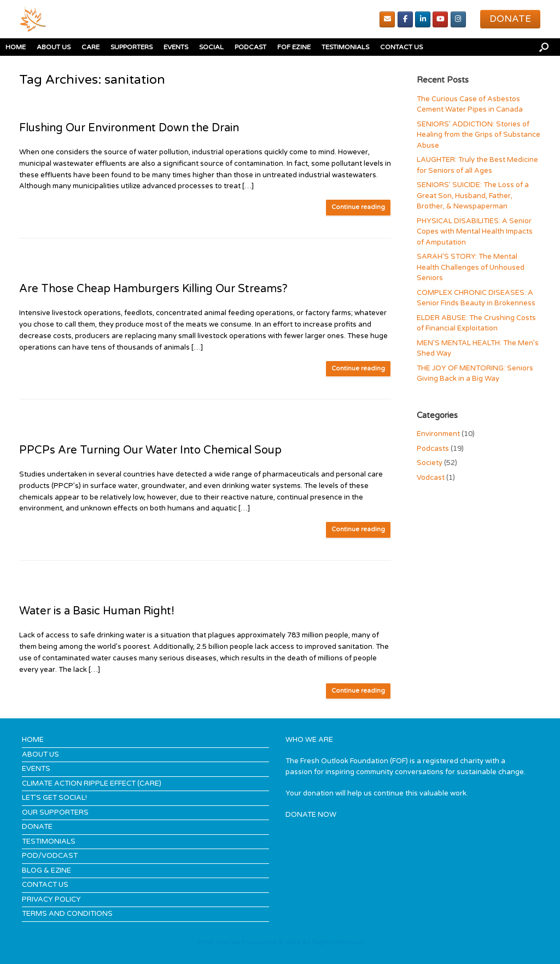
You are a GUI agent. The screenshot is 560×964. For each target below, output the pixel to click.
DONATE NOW (311, 815)
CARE (91, 47)
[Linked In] (423, 19)
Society (430, 463)
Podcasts (433, 449)
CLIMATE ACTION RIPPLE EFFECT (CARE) (92, 783)
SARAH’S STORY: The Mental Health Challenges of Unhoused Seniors (471, 267)
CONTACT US (401, 47)
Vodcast (431, 478)
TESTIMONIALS (345, 47)
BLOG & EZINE (46, 870)
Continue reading (358, 207)
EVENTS (176, 47)
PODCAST (250, 47)
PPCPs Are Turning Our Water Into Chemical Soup (150, 450)
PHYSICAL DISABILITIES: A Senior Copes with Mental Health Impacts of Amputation (475, 232)
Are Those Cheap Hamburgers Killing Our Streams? (153, 289)
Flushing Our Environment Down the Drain (129, 128)
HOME (16, 47)
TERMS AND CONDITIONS (67, 914)
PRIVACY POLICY (51, 899)
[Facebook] (405, 19)
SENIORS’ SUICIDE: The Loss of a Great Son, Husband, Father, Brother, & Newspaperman (473, 196)
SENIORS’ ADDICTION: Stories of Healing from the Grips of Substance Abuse (479, 135)
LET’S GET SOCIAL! (54, 798)
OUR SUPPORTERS (55, 812)
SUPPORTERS (132, 47)
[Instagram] (458, 19)
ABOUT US (54, 47)
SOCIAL (211, 47)
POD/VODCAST (50, 856)
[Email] (387, 19)
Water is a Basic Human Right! (97, 611)
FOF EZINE (294, 47)
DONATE (37, 827)
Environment (438, 434)
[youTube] (440, 19)
